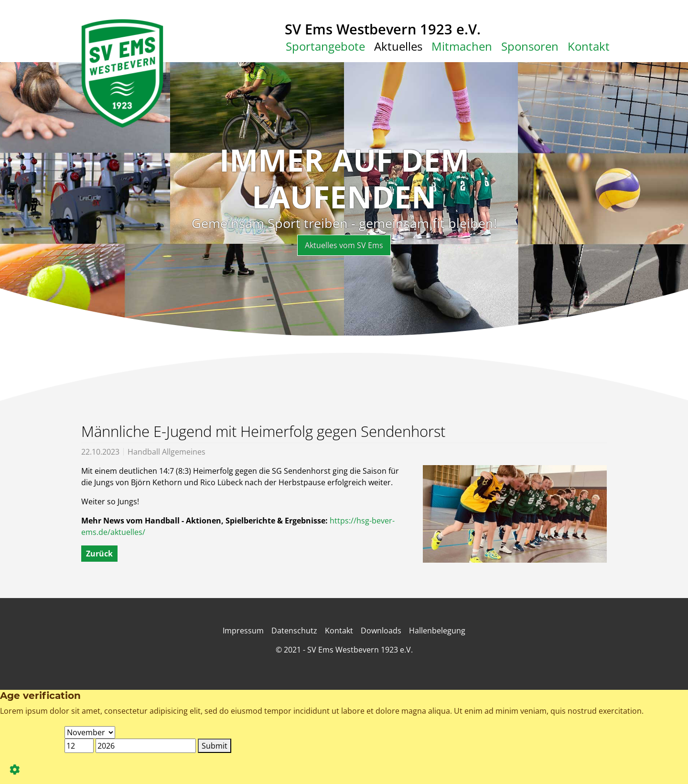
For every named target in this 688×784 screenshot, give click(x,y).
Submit (215, 746)
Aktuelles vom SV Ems (344, 245)
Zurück (99, 554)
